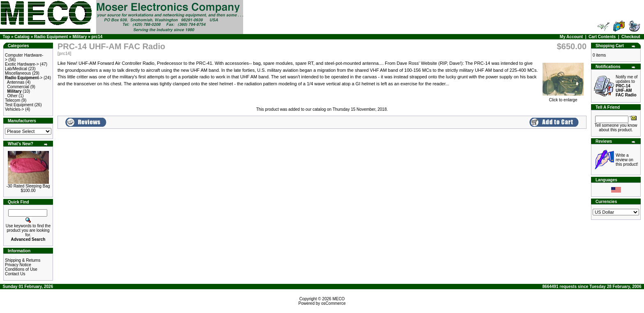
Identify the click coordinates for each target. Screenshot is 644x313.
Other (13, 96)
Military (79, 37)
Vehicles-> (14, 109)
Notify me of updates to (627, 86)
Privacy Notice (18, 265)
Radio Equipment (51, 37)
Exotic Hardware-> (22, 64)
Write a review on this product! (627, 160)
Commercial (18, 87)
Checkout (631, 37)
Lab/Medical (16, 69)
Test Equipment (19, 105)
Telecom (13, 100)
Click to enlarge (563, 98)
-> (24, 78)
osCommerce (333, 303)
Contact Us (15, 274)
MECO (338, 299)
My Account (571, 37)
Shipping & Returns (23, 260)
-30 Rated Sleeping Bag (28, 186)
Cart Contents (602, 37)
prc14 (97, 37)
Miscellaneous (18, 73)
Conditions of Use (21, 269)
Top (7, 37)
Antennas (16, 82)
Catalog (22, 37)
